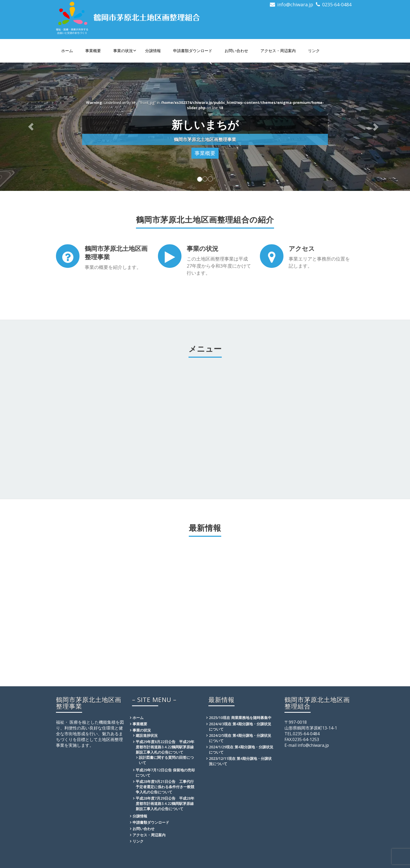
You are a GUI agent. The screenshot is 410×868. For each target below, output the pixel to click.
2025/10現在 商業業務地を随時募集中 (240, 718)
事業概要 (93, 51)
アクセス (302, 248)
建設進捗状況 (147, 735)
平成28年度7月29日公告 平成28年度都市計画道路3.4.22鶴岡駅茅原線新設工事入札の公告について (165, 803)
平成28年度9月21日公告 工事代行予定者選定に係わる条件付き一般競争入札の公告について (165, 787)
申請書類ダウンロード (193, 51)
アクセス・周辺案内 (278, 51)
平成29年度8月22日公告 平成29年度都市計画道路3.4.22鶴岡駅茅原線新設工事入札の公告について (165, 747)
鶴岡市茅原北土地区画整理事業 (116, 253)
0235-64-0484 (337, 4)
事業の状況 (125, 51)
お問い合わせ (236, 51)
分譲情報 (153, 51)
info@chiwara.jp (295, 4)
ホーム (67, 51)
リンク (314, 51)
